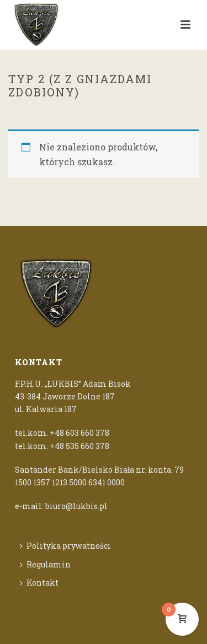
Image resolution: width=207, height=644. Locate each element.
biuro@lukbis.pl (76, 506)
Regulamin (45, 564)
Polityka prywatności (65, 546)
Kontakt (39, 583)
